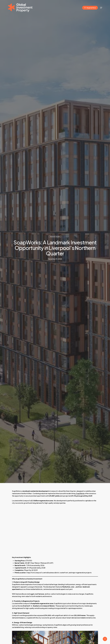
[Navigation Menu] (101, 8)
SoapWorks (80, 493)
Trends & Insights (55, 237)
